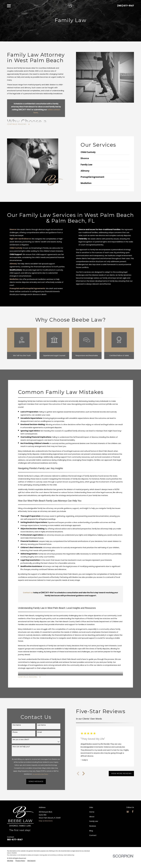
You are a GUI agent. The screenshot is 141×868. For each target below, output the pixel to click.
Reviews (93, 826)
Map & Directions (46, 821)
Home (92, 812)
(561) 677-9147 (126, 6)
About (92, 817)
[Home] (71, 6)
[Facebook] (133, 812)
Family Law (94, 822)
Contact (93, 836)
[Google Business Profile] (128, 812)
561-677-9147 (15, 840)
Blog (91, 831)
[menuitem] (10, 861)
